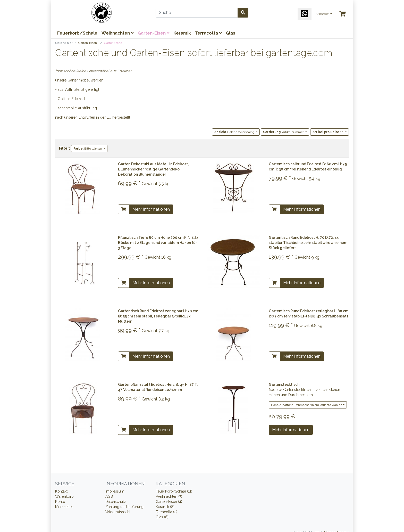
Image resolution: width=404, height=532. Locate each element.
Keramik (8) (165, 507)
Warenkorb (64, 496)
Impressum (115, 491)
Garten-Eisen (153, 33)
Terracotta (208, 33)
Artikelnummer (284, 132)
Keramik (182, 33)
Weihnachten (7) (169, 496)
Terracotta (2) (166, 512)
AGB (109, 496)
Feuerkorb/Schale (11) (174, 491)
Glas (230, 33)
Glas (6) (162, 517)
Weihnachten (117, 33)
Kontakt (61, 491)
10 (328, 132)
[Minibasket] (343, 14)
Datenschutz (116, 502)
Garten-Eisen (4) (169, 502)
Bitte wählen (88, 149)
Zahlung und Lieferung (124, 507)
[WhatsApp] (305, 14)
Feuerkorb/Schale (77, 33)
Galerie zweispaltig (235, 132)
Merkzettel (64, 507)
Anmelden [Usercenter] (324, 14)
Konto (60, 502)
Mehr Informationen (151, 209)
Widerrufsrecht (118, 512)
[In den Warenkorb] (124, 209)
